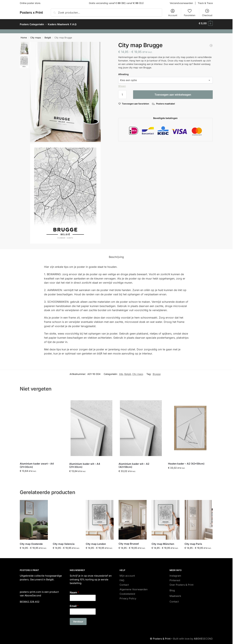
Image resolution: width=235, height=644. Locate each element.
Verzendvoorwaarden (181, 3)
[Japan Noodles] (211, 44)
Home (24, 36)
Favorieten (190, 13)
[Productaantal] (122, 93)
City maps (36, 36)
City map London (96, 542)
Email (74, 604)
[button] (206, 23)
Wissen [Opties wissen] (122, 84)
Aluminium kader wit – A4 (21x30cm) (85, 464)
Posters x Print (31, 13)
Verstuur (78, 620)
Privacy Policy (128, 596)
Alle (121, 372)
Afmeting (123, 72)
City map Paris (193, 542)
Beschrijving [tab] (116, 255)
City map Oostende (31, 542)
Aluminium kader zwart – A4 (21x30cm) (37, 463)
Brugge (157, 372)
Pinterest (175, 578)
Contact (124, 583)
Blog (172, 589)
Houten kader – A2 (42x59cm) (186, 462)
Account (173, 13)
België (48, 36)
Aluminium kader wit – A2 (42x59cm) (134, 464)
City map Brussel (129, 542)
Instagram (175, 574)
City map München (163, 542)
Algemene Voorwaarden (134, 587)
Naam (74, 590)
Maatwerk (175, 594)
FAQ (122, 578)
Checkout (207, 13)
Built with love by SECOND (193, 637)
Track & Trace (205, 3)
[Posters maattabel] (164, 102)
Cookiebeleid (127, 592)
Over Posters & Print (181, 583)
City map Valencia (64, 542)
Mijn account (127, 574)
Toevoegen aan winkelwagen (173, 93)
